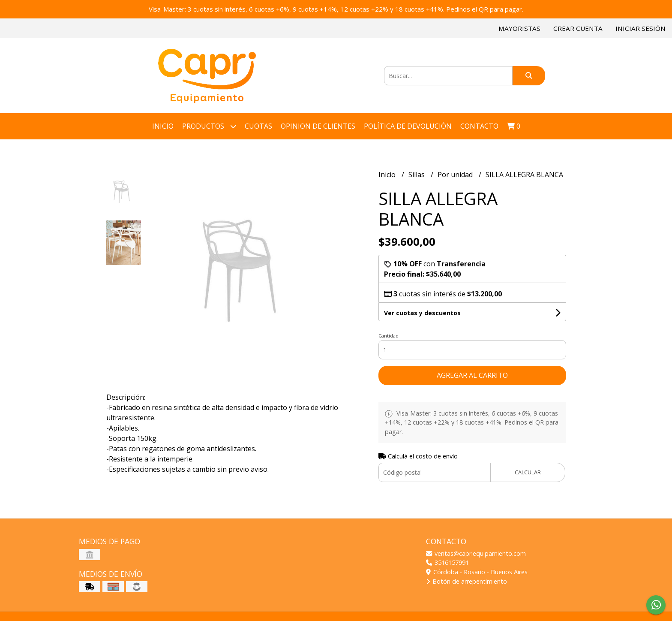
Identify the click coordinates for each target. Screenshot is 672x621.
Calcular (528, 472)
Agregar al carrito (472, 375)
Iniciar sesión (640, 28)
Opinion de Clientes (318, 126)
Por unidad (456, 175)
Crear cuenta (578, 28)
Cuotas (258, 126)
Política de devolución (408, 126)
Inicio (163, 126)
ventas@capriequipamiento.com (476, 553)
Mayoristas (519, 28)
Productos (209, 126)
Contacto (479, 126)
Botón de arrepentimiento (466, 581)
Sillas (417, 175)
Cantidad (388, 336)
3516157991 (447, 562)
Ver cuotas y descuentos (422, 313)
